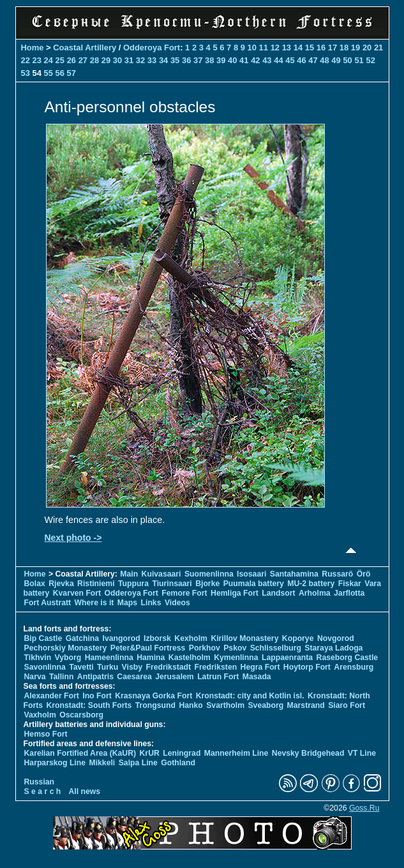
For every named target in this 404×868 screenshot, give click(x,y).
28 (94, 60)
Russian (40, 782)
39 (221, 60)
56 (60, 73)
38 (209, 60)
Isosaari (251, 574)
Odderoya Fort (152, 48)
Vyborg (68, 658)
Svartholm (225, 705)
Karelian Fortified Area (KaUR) (80, 753)
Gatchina (82, 638)
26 (71, 60)
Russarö (337, 574)
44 (278, 60)
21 (378, 48)
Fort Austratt (48, 603)
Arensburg (354, 667)
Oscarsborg (81, 715)
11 (264, 48)
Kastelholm (190, 658)
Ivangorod (122, 638)
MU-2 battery (311, 584)
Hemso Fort (46, 734)
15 (310, 48)
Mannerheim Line (236, 753)
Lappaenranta (287, 658)
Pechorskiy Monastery (66, 648)
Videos (177, 603)
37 (198, 60)
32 (140, 60)
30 (117, 60)
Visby (132, 667)
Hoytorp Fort (307, 667)
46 (301, 60)
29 (106, 60)
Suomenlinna (209, 574)
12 (275, 48)
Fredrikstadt (168, 667)
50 (347, 60)
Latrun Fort (218, 677)
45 (290, 60)
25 (60, 60)
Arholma (315, 593)
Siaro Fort (347, 705)
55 (49, 73)
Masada (257, 677)
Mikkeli (102, 763)
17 (333, 48)
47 (313, 60)
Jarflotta (349, 593)
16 (321, 48)
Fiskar (350, 584)
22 (26, 60)
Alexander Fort (52, 696)
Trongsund (155, 705)
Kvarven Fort (77, 593)
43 (267, 60)
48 (324, 60)
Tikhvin (38, 658)
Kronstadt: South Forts (89, 705)
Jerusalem (175, 677)
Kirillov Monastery (244, 638)
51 (359, 60)
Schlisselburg (276, 648)
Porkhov (205, 648)
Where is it (94, 603)
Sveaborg (266, 705)
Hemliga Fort (235, 593)
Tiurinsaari (172, 584)
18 (344, 48)
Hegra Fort (260, 667)
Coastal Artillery (85, 48)
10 (252, 48)
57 (71, 73)
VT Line (362, 753)
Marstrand (306, 705)
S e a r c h (43, 791)
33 (152, 60)
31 (129, 60)
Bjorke (207, 584)
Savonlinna (45, 667)
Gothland (178, 763)
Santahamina (294, 574)
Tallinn (62, 677)
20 (367, 48)
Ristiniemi (96, 584)
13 (287, 48)
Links (151, 603)
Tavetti (81, 667)
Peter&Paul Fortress (148, 648)
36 (186, 60)
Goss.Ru (364, 808)
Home (33, 48)
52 (370, 60)
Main (129, 574)
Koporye (298, 638)
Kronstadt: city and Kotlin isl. (250, 696)
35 (175, 60)
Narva (35, 677)
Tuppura (133, 584)
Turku (108, 667)
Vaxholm (40, 715)
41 (244, 60)
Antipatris (95, 677)
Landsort (278, 593)
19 (355, 48)
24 (49, 60)
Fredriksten (216, 667)
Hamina (151, 658)
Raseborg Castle (348, 658)
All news (85, 791)
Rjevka (61, 584)
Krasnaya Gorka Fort (153, 696)
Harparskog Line (55, 763)
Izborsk (157, 638)
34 (163, 60)
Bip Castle (43, 638)
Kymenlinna (236, 658)
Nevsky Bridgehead (308, 753)
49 (336, 60)
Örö (364, 574)
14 (298, 48)
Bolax (35, 584)
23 (37, 60)
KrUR (150, 753)
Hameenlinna (109, 658)
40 (232, 60)
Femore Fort (184, 593)
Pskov (235, 648)
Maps (127, 603)
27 (83, 60)
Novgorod (336, 638)
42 (255, 60)
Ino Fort (97, 696)
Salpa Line (138, 763)
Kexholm (191, 638)
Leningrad (182, 753)
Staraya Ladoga (333, 648)
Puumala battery (254, 584)
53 (26, 73)
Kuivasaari (161, 574)
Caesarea (134, 677)
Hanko (191, 705)
